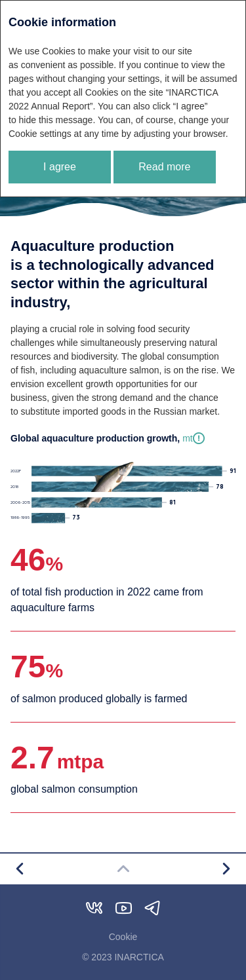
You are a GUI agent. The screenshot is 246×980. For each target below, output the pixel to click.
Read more (164, 167)
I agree (60, 167)
